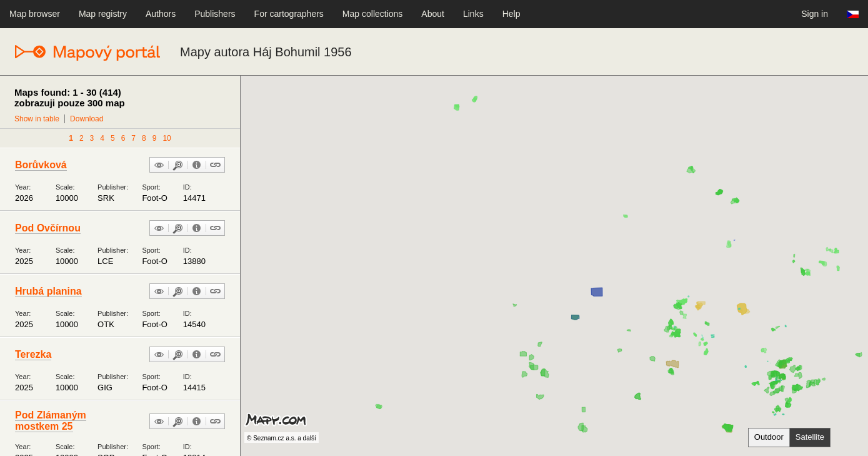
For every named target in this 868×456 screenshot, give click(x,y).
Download (87, 119)
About (433, 14)
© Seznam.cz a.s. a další (282, 438)
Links (473, 14)
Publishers (215, 14)
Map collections (373, 14)
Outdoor (769, 437)
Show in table (37, 119)
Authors (161, 14)
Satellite (810, 437)
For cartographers (289, 14)
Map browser (35, 14)
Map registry (103, 14)
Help (511, 14)
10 (167, 138)
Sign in (815, 14)
